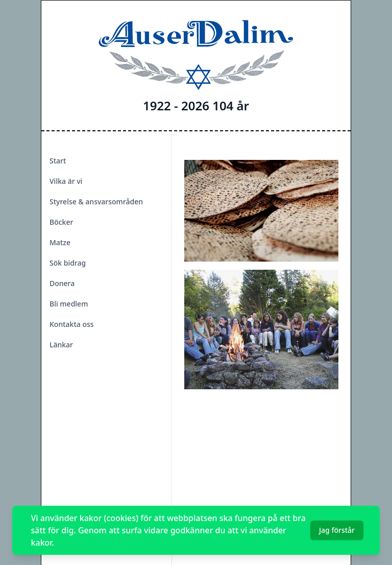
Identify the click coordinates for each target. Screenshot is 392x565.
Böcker (61, 222)
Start (58, 161)
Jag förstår (337, 530)
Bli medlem (69, 304)
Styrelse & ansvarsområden (96, 202)
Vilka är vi (66, 181)
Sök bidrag (68, 263)
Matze (60, 242)
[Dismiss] (372, 530)
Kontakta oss (72, 324)
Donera (62, 283)
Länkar (61, 345)
